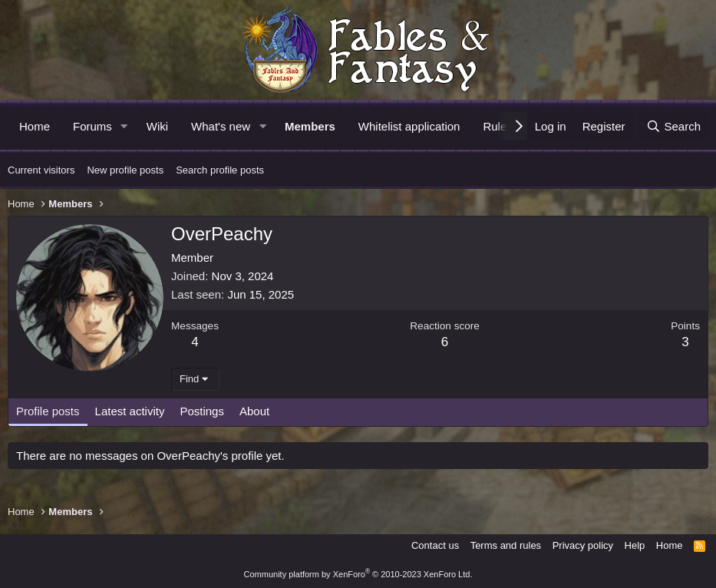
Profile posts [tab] (48, 411)
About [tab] (254, 411)
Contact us (435, 545)
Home (35, 126)
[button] (124, 126)
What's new (221, 126)
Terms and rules (506, 545)
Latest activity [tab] (130, 411)
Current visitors (41, 170)
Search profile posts (220, 170)
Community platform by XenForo (358, 574)
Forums (92, 126)
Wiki (157, 126)
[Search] (673, 126)
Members (310, 126)
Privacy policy (583, 545)
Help (635, 545)
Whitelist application (409, 126)
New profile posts (125, 170)
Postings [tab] (202, 411)
